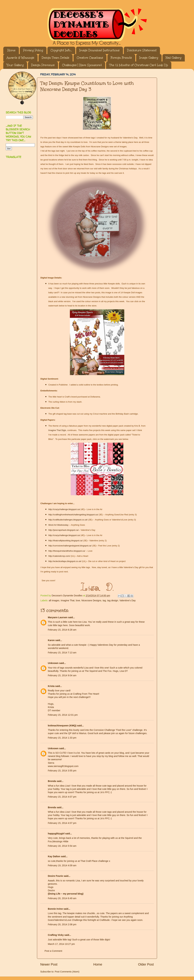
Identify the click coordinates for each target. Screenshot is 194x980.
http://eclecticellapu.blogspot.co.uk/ (65, 561)
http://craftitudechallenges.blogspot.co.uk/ (68, 520)
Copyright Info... (61, 50)
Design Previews (43, 65)
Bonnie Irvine (55, 909)
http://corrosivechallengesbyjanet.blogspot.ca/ (70, 546)
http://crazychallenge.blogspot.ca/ (64, 509)
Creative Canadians (90, 58)
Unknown (53, 663)
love (78, 600)
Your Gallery (15, 65)
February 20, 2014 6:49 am (62, 898)
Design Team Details (55, 58)
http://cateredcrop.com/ (59, 556)
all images (54, 600)
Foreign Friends (121, 58)
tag (104, 600)
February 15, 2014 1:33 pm (62, 738)
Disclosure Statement (142, 50)
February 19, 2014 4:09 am (62, 865)
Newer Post (49, 964)
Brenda (52, 781)
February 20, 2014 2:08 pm (62, 924)
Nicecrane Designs (91, 600)
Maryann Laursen (58, 617)
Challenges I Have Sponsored (82, 65)
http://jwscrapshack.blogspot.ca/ (63, 530)
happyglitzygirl (56, 834)
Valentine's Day (128, 600)
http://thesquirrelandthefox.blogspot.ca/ (67, 551)
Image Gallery (149, 58)
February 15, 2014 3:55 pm (62, 771)
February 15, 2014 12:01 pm (63, 715)
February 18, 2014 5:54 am (62, 846)
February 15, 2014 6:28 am (62, 630)
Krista (51, 686)
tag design (113, 600)
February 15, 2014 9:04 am (62, 675)
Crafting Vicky (56, 935)
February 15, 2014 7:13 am (62, 653)
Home (11, 50)
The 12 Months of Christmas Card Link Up (139, 65)
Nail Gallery (174, 58)
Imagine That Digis (57, 430)
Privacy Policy (33, 50)
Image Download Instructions (99, 50)
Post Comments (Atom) (67, 972)
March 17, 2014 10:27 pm (61, 944)
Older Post (146, 964)
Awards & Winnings (20, 58)
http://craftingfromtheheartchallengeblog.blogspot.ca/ (73, 515)
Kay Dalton (54, 856)
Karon (51, 640)
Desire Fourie (55, 876)
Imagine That (68, 600)
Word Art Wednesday (58, 525)
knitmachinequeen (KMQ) (62, 726)
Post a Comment (53, 951)
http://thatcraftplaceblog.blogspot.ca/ (66, 541)
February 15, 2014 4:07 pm (62, 797)
